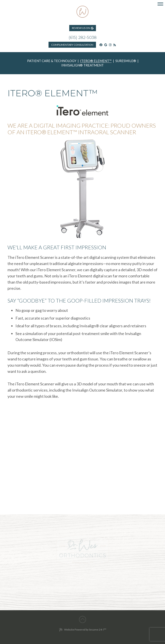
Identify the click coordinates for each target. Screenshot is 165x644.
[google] (106, 45)
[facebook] (101, 45)
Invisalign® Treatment (82, 65)
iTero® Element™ (96, 61)
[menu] (160, 4)
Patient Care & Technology (52, 61)
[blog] (115, 45)
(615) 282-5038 (83, 38)
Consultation (72, 45)
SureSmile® (126, 61)
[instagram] (110, 45)
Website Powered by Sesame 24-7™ (83, 630)
